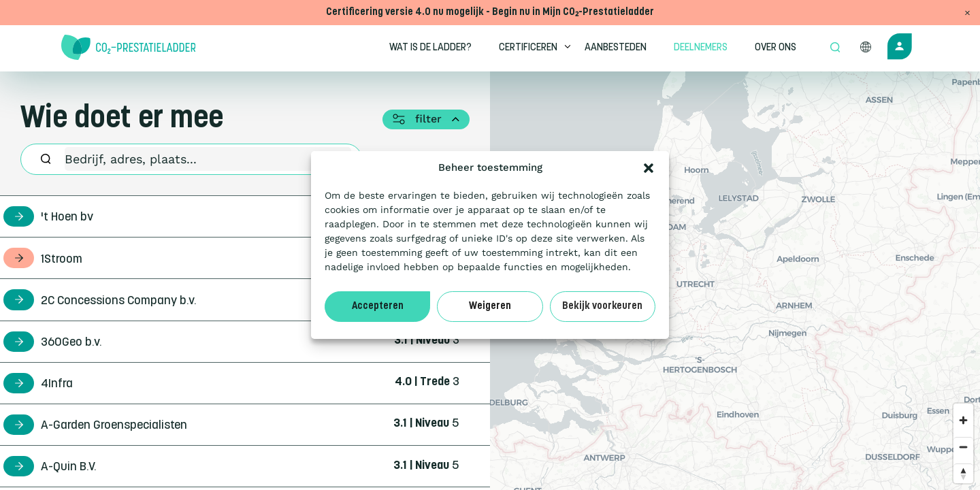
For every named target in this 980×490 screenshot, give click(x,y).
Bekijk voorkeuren (602, 307)
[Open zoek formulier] (835, 48)
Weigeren (490, 307)
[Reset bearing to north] (963, 473)
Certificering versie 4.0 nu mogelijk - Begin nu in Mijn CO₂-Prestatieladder (490, 13)
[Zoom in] (963, 420)
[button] (649, 168)
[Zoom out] (963, 447)
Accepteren (378, 307)
